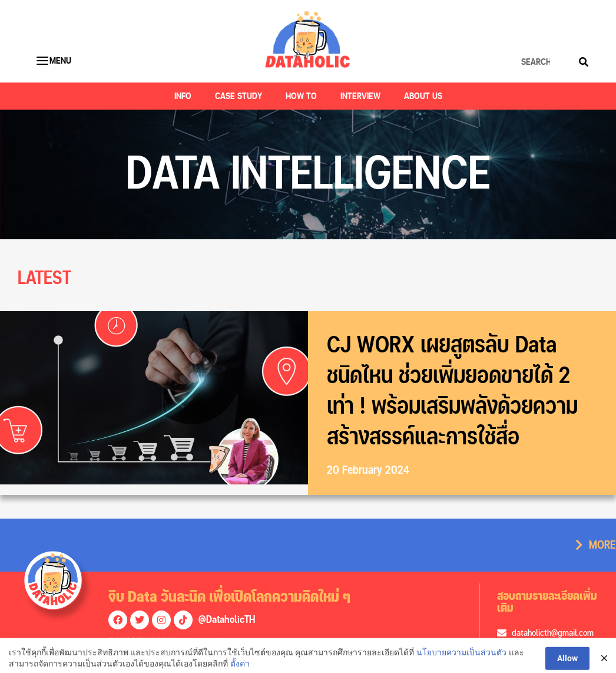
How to (301, 96)
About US (423, 96)
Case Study (239, 96)
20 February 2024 (368, 470)
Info (183, 96)
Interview (360, 96)
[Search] (584, 62)
